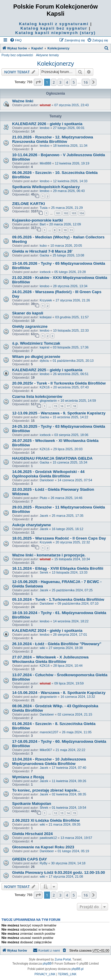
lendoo (45, 128)
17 (68, 406)
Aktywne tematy (47, 55)
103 (74, 213)
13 (62, 813)
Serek (44, 572)
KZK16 (45, 387)
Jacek (44, 516)
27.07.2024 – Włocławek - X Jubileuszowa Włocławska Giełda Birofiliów (50, 659)
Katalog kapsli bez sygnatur (54, 28)
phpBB (47, 964)
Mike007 (46, 750)
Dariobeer (47, 480)
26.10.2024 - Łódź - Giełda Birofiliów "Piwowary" (57, 644)
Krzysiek (46, 300)
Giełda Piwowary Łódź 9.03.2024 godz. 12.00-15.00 (59, 872)
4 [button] (67, 82)
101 (58, 213)
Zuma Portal (63, 959)
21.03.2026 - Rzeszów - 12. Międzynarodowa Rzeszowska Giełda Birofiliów (53, 139)
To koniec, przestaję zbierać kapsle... (46, 790)
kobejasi (46, 317)
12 (55, 813)
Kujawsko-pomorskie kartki (38, 220)
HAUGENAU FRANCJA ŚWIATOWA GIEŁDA (52, 458)
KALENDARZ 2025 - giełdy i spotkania (47, 370)
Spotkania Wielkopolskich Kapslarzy (46, 187)
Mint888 (45, 163)
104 (82, 213)
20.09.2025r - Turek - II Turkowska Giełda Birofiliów (59, 383)
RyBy (44, 863)
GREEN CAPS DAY (30, 859)
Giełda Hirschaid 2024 (32, 834)
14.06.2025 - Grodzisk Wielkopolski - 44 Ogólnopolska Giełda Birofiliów (48, 474)
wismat (45, 105)
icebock (45, 272)
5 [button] (74, 82)
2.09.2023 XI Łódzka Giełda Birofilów (46, 820)
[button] (38, 82)
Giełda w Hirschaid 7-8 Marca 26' (42, 251)
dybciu (44, 361)
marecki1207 (49, 732)
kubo (43, 246)
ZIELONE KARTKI (29, 204)
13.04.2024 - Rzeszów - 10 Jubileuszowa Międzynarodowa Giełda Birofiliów (49, 761)
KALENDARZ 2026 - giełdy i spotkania (47, 124)
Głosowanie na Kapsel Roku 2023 (43, 847)
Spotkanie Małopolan (32, 804)
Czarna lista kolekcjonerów (37, 397)
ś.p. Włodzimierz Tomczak (36, 343)
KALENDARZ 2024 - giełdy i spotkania (47, 631)
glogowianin (48, 401)
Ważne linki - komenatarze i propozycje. (49, 555)
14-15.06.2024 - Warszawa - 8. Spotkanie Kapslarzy (59, 693)
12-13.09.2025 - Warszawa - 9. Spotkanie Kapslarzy (59, 413)
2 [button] (54, 82)
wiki (42, 648)
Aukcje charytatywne (32, 525)
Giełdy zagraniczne (30, 326)
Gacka (44, 255)
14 (68, 813)
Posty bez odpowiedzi (17, 55)
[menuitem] (16, 40)
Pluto (43, 498)
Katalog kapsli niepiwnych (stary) (56, 33)
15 (55, 406)
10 (65, 230)
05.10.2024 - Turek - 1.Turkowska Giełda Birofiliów (58, 599)
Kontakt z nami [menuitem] (46, 950)
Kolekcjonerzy (55, 64)
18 (74, 406)
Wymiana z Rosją (28, 777)
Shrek (44, 808)
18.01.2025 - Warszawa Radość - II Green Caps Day (59, 538)
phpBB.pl (77, 969)
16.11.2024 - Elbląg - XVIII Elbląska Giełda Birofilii (58, 568)
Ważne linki (23, 101)
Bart (43, 224)
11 (71, 230)
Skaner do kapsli (28, 313)
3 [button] (60, 82)
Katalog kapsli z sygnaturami (54, 24)
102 (66, 213)
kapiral (44, 347)
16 (62, 406)
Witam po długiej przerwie (36, 357)
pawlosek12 (48, 838)
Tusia (44, 208)
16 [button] (86, 82)
